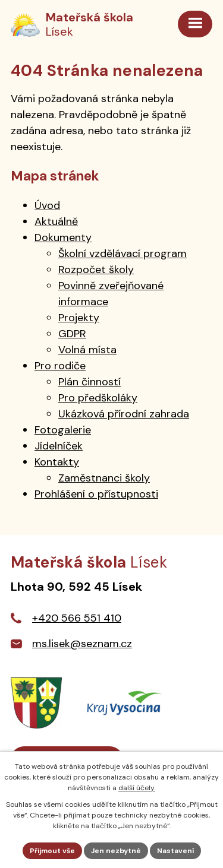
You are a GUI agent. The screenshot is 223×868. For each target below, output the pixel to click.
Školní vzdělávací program (123, 254)
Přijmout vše (52, 851)
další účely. (137, 788)
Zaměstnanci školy (104, 478)
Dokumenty (63, 237)
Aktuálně (56, 221)
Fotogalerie (63, 430)
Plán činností (89, 382)
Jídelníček (59, 446)
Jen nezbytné (116, 851)
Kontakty (57, 462)
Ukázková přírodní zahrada (124, 414)
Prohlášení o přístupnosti (96, 494)
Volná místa (87, 350)
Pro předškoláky (98, 398)
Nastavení (175, 851)
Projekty (79, 318)
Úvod (47, 205)
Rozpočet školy (96, 270)
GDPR (72, 334)
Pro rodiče (60, 366)
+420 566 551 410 (77, 618)
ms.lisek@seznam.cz (82, 644)
